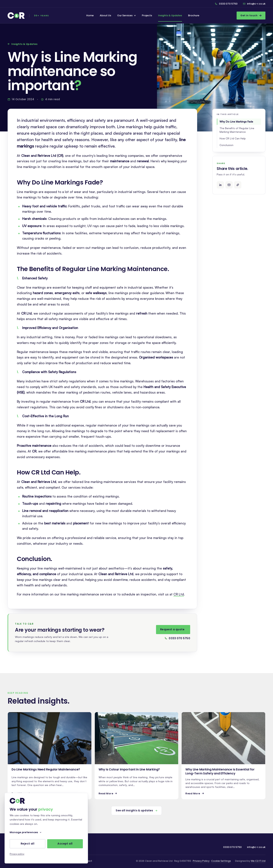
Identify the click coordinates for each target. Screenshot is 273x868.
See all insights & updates (136, 810)
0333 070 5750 (177, 640)
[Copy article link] (238, 185)
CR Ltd (179, 596)
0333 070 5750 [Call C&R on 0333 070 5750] (226, 4)
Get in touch (251, 15)
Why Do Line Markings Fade (236, 121)
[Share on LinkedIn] (220, 185)
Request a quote (172, 631)
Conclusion (226, 145)
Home (90, 15)
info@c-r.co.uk (254, 4)
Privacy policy (17, 854)
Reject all (27, 844)
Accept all (65, 844)
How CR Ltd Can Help (233, 138)
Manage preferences (26, 832)
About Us (105, 15)
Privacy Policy (201, 861)
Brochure (194, 15)
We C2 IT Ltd (258, 861)
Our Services (126, 15)
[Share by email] (229, 185)
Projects (147, 15)
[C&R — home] (28, 16)
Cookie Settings (221, 861)
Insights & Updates (170, 15)
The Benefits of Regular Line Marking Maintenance (237, 130)
